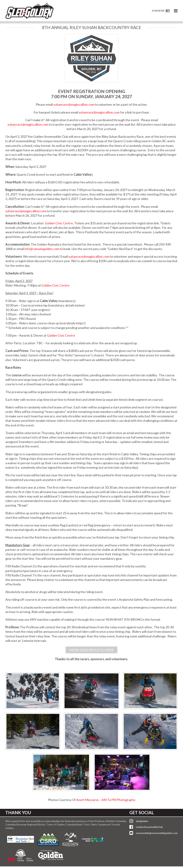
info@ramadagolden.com (42, 249)
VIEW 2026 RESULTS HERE (92, 651)
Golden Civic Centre (59, 223)
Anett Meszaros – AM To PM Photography (106, 801)
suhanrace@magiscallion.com (74, 104)
